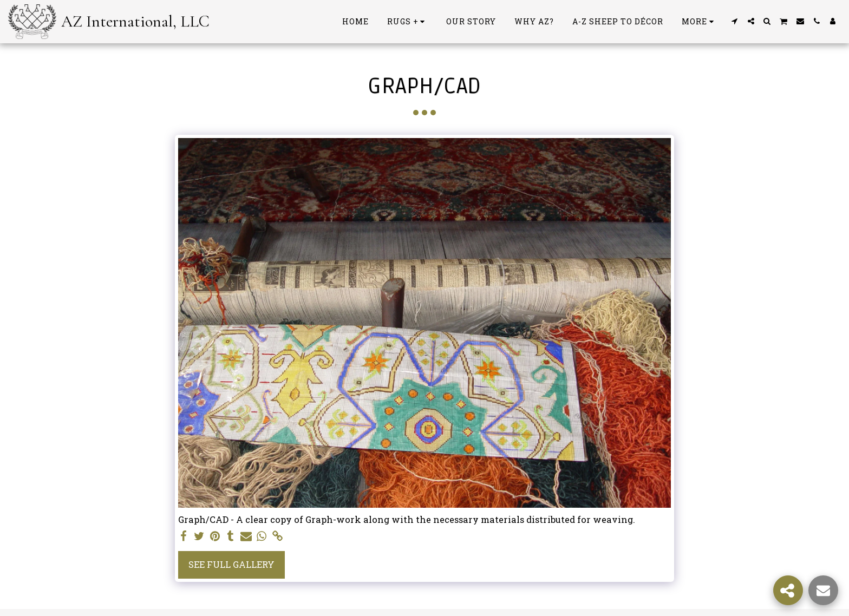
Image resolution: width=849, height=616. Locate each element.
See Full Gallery (231, 564)
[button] (735, 21)
